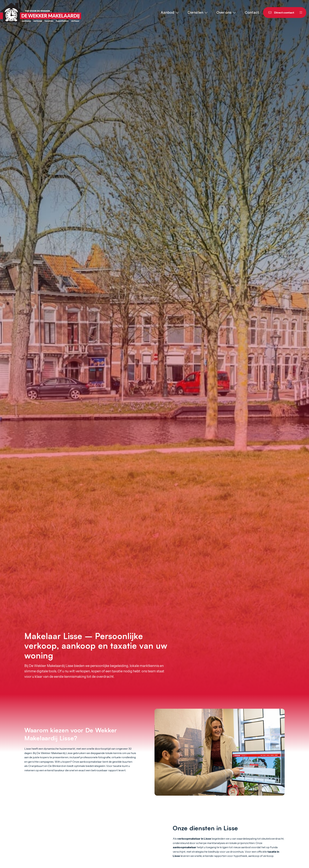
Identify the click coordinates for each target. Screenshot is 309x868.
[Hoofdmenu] (301, 13)
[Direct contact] (279, 13)
